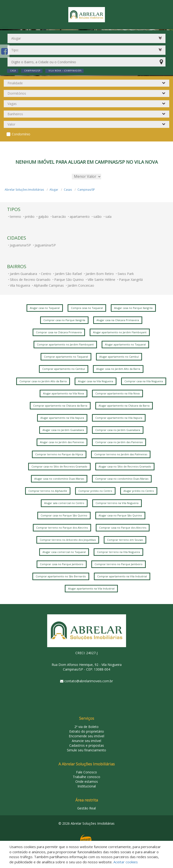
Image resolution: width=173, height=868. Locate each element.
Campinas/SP (86, 190)
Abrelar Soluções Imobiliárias (24, 190)
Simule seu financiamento (86, 750)
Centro (46, 274)
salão (98, 217)
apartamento (80, 217)
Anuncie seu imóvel (86, 741)
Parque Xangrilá (131, 280)
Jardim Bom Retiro (100, 274)
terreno (15, 217)
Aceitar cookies (126, 862)
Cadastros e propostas (87, 745)
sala (108, 217)
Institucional (87, 786)
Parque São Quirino (69, 280)
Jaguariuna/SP (20, 245)
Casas (68, 190)
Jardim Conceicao (81, 285)
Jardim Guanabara (23, 274)
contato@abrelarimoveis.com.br (89, 681)
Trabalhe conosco (86, 777)
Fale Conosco (86, 772)
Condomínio (21, 134)
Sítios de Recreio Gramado (30, 280)
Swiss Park (126, 274)
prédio (30, 217)
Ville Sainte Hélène (101, 280)
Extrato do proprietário (87, 731)
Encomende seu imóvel (86, 736)
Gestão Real (86, 808)
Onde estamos (87, 781)
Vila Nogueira (20, 285)
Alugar (54, 190)
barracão (59, 217)
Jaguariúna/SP (45, 245)
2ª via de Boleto (86, 727)
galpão (43, 217)
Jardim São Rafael (68, 274)
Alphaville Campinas (49, 285)
